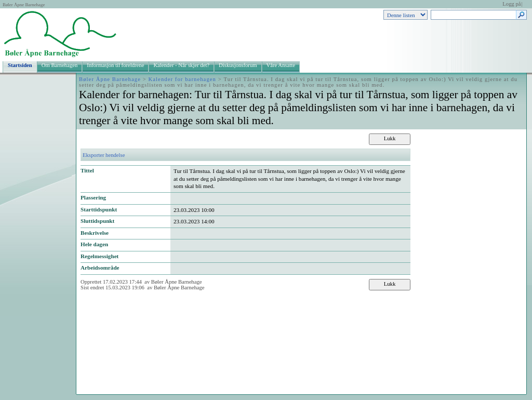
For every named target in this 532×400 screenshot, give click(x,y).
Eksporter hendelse (104, 155)
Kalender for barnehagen (182, 79)
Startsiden (20, 65)
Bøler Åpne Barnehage (24, 5)
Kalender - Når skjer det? (181, 65)
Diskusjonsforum (238, 65)
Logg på (511, 4)
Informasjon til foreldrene (115, 65)
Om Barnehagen (60, 65)
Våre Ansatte (281, 65)
